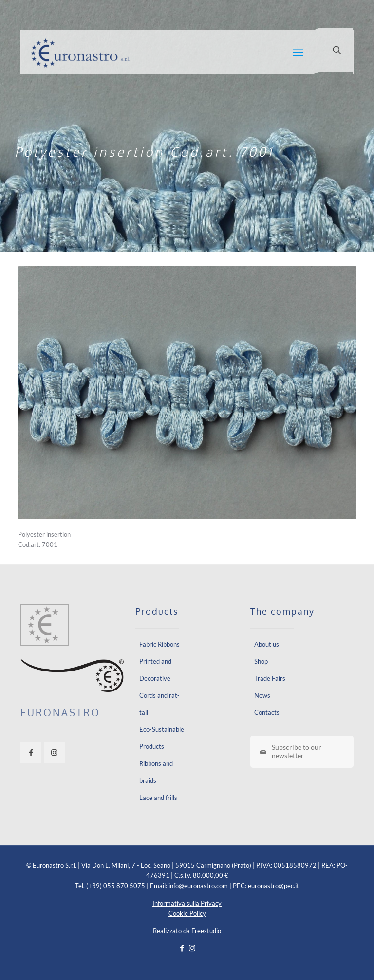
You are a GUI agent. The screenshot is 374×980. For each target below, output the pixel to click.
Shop (261, 661)
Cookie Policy (187, 913)
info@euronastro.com (198, 886)
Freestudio (206, 931)
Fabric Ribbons (159, 644)
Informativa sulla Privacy (187, 903)
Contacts (267, 712)
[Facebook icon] (182, 948)
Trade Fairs (270, 678)
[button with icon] (31, 753)
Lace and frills (158, 798)
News (262, 695)
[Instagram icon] (192, 948)
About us (267, 644)
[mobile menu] (298, 52)
